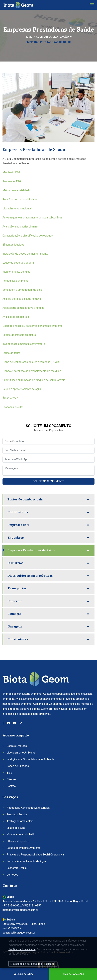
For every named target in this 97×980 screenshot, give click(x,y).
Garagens (15, 626)
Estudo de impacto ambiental (20, 335)
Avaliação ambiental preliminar (21, 227)
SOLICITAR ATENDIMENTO (49, 481)
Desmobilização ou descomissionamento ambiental (33, 326)
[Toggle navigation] (92, 5)
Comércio (15, 601)
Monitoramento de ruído (16, 272)
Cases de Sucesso (18, 766)
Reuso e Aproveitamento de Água (26, 861)
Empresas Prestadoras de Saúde (31, 550)
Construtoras (18, 639)
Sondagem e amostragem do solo (23, 290)
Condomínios (18, 512)
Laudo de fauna (12, 353)
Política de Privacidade (22, 949)
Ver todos (12, 875)
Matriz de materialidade (16, 190)
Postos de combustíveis (25, 499)
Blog (9, 773)
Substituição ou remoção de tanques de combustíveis (34, 380)
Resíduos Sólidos (17, 814)
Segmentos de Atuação (53, 37)
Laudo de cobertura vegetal (19, 263)
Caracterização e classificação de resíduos (28, 236)
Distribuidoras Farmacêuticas (30, 576)
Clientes (12, 779)
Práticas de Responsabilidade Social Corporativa (35, 855)
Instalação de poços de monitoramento (26, 254)
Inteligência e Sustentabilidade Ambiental (31, 759)
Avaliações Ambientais (20, 821)
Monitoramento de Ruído (21, 834)
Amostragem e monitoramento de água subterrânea (33, 218)
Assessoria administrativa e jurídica (24, 308)
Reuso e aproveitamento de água (22, 389)
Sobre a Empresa (17, 746)
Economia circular (13, 407)
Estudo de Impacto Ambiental (24, 848)
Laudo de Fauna (16, 828)
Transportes (17, 588)
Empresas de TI (19, 525)
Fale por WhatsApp (73, 974)
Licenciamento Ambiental (21, 753)
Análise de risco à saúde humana (22, 299)
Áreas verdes (11, 398)
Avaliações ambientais (16, 317)
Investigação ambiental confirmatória (24, 344)
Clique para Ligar (24, 974)
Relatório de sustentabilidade (20, 199)
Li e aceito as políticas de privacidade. (33, 964)
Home (29, 37)
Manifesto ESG (11, 172)
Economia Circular (17, 868)
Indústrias (15, 563)
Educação (15, 614)
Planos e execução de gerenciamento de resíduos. (32, 371)
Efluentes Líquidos (14, 245)
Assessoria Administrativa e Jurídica (28, 808)
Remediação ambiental (16, 281)
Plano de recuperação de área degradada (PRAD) (31, 362)
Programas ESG (12, 181)
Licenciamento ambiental (17, 209)
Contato (11, 786)
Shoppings (16, 537)
